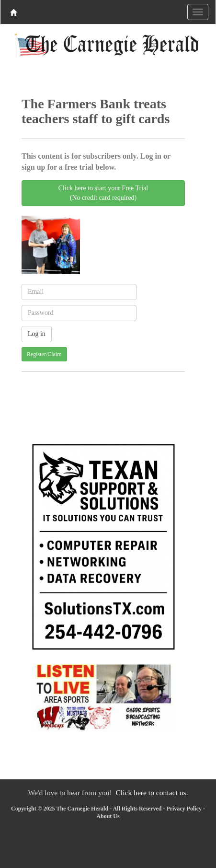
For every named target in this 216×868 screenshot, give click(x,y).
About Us (108, 816)
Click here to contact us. (152, 793)
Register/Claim (44, 354)
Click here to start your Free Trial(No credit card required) (103, 193)
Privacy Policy (184, 809)
